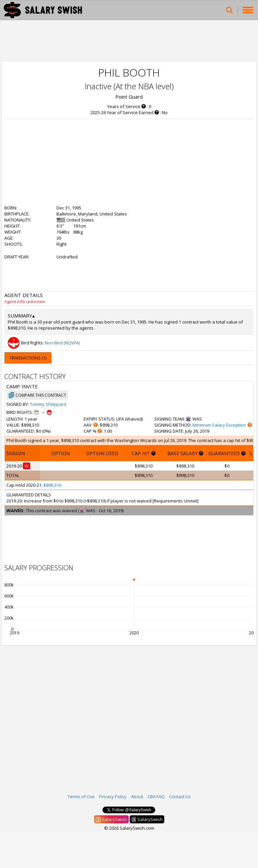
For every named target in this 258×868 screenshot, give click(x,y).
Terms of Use (81, 797)
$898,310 (52, 485)
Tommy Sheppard (48, 404)
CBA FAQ (156, 797)
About (137, 797)
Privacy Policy (113, 797)
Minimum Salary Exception (219, 425)
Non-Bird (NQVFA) (62, 343)
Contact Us (180, 797)
